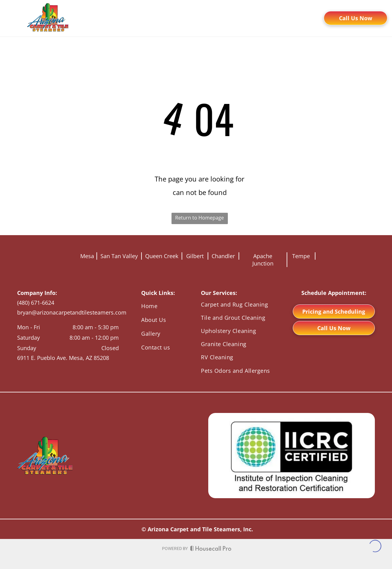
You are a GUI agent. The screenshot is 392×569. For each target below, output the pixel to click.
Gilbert (195, 256)
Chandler (223, 256)
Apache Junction (263, 260)
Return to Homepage (200, 218)
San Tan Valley (119, 256)
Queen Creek (162, 256)
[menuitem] (111, 26)
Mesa (87, 256)
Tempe (301, 256)
